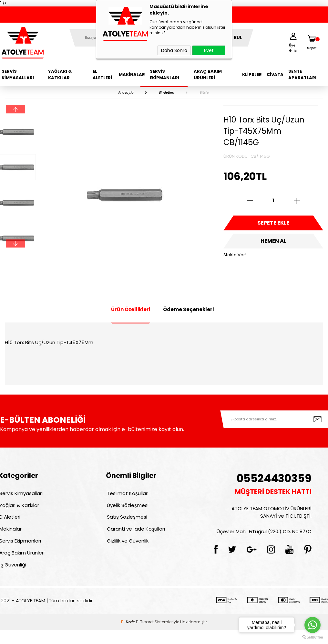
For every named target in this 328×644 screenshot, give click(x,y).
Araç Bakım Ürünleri (208, 74)
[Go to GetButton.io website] (313, 637)
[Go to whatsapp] (313, 625)
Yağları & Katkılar (60, 74)
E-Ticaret (145, 636)
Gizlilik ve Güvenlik (127, 550)
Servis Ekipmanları (164, 74)
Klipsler (252, 74)
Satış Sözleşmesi (126, 522)
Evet (209, 50)
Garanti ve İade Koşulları (135, 536)
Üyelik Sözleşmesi (127, 508)
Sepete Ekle (273, 225)
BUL (238, 38)
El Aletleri (102, 74)
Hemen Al (273, 246)
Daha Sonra (174, 50)
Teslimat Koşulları (127, 494)
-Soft (128, 636)
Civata (275, 74)
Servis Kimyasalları (18, 74)
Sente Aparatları (302, 74)
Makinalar (132, 74)
